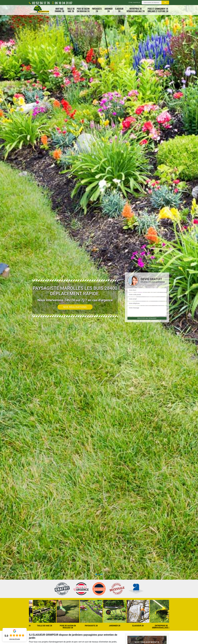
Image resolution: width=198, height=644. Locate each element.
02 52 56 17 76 (39, 3)
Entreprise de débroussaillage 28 (136, 10)
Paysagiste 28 (97, 10)
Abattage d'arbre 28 (59, 10)
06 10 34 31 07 (62, 3)
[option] (99, 322)
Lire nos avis (15, 639)
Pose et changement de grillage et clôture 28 (158, 10)
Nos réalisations (75, 307)
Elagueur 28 (119, 10)
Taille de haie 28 (71, 10)
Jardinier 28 (108, 10)
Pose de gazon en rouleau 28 (83, 10)
